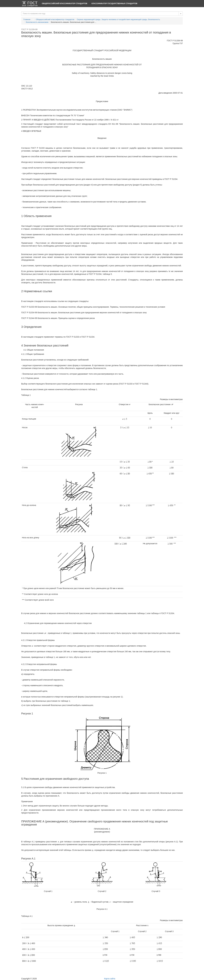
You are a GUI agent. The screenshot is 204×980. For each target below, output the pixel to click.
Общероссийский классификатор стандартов (65, 4)
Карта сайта (110, 979)
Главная (27, 19)
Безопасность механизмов (37, 22)
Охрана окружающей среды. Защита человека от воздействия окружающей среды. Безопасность (118, 19)
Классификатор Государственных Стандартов (114, 4)
